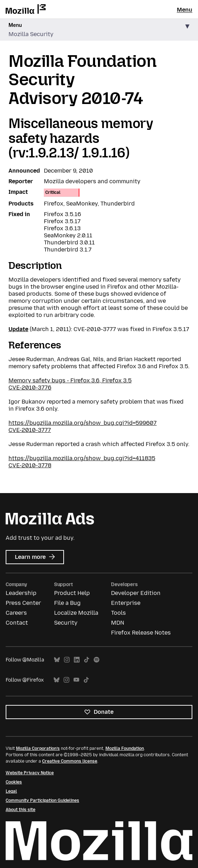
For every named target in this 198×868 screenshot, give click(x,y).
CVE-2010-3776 (30, 387)
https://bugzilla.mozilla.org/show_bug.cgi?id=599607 (83, 423)
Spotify (97, 660)
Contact (17, 623)
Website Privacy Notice (30, 773)
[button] (99, 30)
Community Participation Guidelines (42, 800)
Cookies (14, 782)
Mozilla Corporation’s (38, 748)
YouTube (76, 680)
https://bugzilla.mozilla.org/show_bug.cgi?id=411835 (82, 458)
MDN (118, 623)
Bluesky (57, 660)
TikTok (87, 660)
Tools (118, 613)
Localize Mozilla (76, 613)
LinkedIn (77, 660)
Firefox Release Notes (141, 633)
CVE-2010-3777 (30, 430)
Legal (11, 791)
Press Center (23, 603)
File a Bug (67, 603)
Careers (16, 613)
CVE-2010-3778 (30, 465)
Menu (185, 10)
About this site (21, 810)
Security (66, 623)
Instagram (67, 660)
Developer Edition (136, 593)
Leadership (21, 593)
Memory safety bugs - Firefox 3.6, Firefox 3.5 (70, 380)
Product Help (72, 593)
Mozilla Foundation (125, 748)
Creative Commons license (70, 761)
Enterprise (126, 603)
